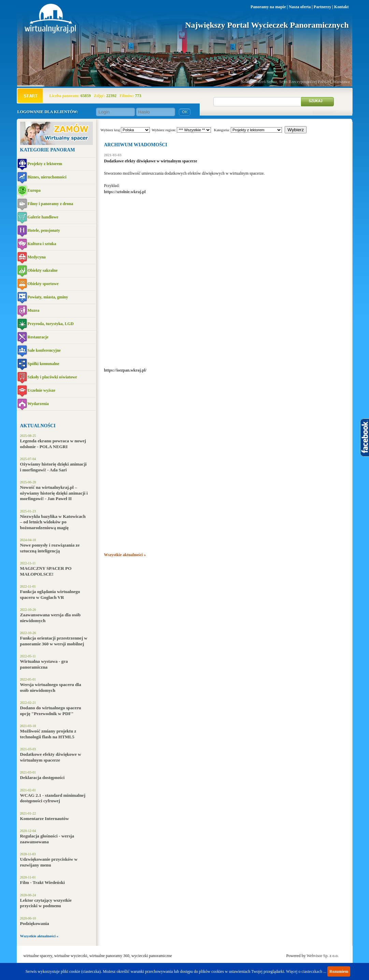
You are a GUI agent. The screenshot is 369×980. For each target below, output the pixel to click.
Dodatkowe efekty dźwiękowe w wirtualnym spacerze (51, 757)
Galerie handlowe (43, 217)
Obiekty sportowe (43, 284)
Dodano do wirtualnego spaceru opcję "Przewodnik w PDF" (51, 711)
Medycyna (37, 257)
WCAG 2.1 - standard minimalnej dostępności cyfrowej (53, 798)
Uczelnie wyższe (42, 390)
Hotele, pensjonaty (44, 230)
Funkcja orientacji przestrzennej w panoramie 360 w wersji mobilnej (54, 641)
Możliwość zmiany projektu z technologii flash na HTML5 (48, 734)
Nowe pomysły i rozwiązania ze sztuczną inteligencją (50, 548)
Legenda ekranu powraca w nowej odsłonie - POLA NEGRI (53, 444)
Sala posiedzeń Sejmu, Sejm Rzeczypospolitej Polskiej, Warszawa (295, 82)
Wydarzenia (38, 404)
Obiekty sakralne (43, 270)
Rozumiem (339, 971)
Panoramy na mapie (268, 7)
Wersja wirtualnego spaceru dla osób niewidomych (51, 687)
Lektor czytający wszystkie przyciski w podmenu (46, 903)
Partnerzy (322, 7)
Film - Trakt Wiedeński (42, 882)
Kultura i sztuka (42, 244)
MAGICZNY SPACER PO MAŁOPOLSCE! (46, 571)
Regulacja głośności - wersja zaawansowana (47, 839)
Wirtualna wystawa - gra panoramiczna (44, 664)
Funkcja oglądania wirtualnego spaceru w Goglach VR (50, 594)
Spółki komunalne (44, 364)
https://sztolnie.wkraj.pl (125, 192)
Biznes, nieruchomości (47, 177)
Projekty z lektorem (45, 164)
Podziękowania (35, 923)
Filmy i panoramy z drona (51, 204)
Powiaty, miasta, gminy (48, 297)
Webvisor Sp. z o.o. (323, 956)
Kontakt (342, 7)
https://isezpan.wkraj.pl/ (125, 370)
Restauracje (38, 337)
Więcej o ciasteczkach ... (306, 971)
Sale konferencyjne (44, 350)
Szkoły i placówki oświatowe (52, 377)
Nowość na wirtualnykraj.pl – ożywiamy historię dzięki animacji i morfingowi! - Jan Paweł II (54, 493)
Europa (34, 190)
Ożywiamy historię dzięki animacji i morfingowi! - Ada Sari (53, 467)
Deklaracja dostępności (42, 777)
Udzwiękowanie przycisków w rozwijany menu (49, 862)
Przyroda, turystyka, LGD (51, 324)
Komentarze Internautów (45, 818)
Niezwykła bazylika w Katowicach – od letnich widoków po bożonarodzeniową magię (53, 522)
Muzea (34, 310)
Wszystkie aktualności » (39, 936)
